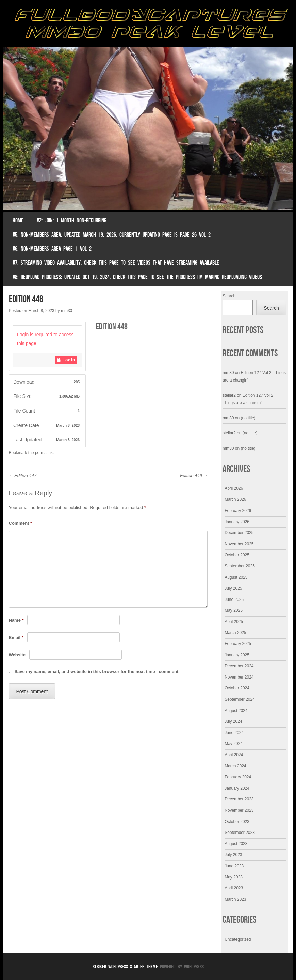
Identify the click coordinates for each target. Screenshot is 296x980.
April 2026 (234, 488)
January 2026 (237, 522)
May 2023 (234, 877)
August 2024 (236, 711)
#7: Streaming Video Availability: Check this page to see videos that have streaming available (116, 263)
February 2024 (238, 777)
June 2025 (234, 600)
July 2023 (233, 855)
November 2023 (239, 810)
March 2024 (235, 766)
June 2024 (234, 733)
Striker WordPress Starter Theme (125, 967)
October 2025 (237, 555)
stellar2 (229, 395)
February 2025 (238, 644)
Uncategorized (238, 939)
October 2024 (237, 688)
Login (66, 360)
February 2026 (238, 511)
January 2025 (237, 655)
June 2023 (234, 866)
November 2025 (239, 544)
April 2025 (234, 622)
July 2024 (233, 721)
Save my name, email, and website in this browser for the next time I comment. (97, 672)
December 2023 (239, 799)
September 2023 (240, 833)
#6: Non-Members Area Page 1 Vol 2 (52, 249)
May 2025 (234, 610)
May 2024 (234, 744)
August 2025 (236, 577)
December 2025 (239, 533)
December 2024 (239, 666)
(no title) (248, 418)
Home (18, 220)
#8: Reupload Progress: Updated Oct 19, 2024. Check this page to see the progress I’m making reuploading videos (137, 277)
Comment (21, 523)
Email (16, 637)
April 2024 (234, 755)
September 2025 (240, 566)
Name (16, 620)
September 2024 (240, 699)
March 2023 (235, 899)
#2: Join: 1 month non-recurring (72, 220)
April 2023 (234, 888)
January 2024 (237, 788)
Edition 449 (194, 475)
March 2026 (235, 499)
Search (229, 296)
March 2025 (235, 633)
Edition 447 (23, 475)
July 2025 (233, 588)
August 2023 (236, 844)
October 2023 (237, 822)
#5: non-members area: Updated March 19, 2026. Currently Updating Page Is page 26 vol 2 (112, 235)
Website (17, 655)
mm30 (67, 311)
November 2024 (239, 677)
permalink (44, 453)
